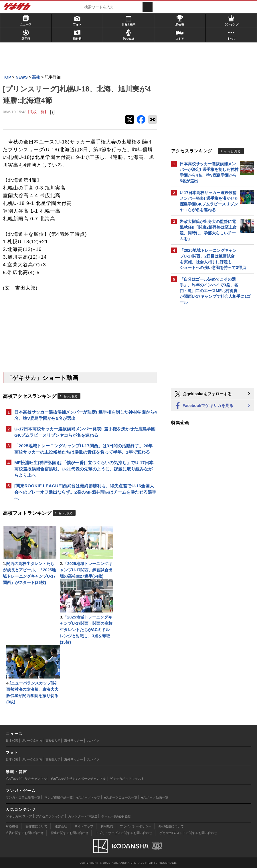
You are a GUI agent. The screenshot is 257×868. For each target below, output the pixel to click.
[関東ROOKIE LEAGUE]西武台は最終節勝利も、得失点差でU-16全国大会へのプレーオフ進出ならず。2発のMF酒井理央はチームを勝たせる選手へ (85, 492)
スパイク (93, 741)
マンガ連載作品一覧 (59, 797)
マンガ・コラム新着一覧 (23, 797)
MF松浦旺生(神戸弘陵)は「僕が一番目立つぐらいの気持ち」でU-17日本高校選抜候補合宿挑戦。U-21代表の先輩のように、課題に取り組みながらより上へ (84, 469)
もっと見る (70, 396)
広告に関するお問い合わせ (25, 833)
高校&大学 (53, 741)
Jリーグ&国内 (32, 741)
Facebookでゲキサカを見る (204, 406)
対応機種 (12, 826)
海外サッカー (74, 741)
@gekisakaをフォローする (203, 394)
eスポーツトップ (88, 797)
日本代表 (12, 741)
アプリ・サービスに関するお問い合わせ (124, 833)
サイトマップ (84, 826)
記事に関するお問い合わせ (70, 833)
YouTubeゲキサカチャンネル (26, 779)
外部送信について (171, 826)
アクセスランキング (50, 816)
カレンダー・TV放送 (83, 816)
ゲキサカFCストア (19, 816)
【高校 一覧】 (37, 112)
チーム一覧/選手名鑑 (116, 816)
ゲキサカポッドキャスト (127, 779)
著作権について (36, 826)
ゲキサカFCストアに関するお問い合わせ (188, 833)
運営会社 (61, 826)
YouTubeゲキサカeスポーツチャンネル (78, 779)
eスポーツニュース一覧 (121, 797)
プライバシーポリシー (136, 826)
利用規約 (107, 826)
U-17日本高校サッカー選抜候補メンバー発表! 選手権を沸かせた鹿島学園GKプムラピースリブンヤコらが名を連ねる (85, 432)
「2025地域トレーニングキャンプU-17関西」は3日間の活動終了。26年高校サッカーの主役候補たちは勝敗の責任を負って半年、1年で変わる (83, 449)
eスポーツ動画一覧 (155, 797)
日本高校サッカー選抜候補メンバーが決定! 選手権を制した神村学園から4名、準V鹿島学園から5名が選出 (86, 415)
